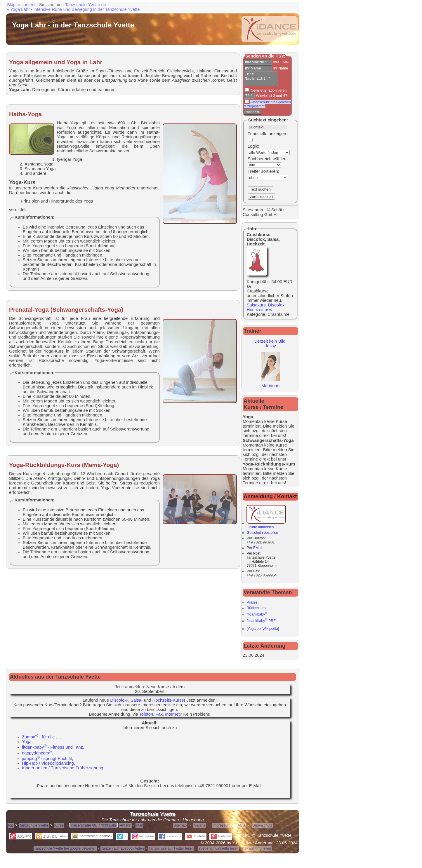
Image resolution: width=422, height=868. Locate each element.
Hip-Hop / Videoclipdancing (48, 766)
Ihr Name (280, 68)
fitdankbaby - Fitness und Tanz (52, 750)
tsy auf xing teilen (257, 851)
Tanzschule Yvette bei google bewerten (65, 851)
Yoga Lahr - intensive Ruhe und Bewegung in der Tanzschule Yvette (75, 9)
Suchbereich (260, 161)
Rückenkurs (256, 611)
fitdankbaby (257, 617)
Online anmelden (266, 528)
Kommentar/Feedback (92, 839)
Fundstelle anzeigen (267, 136)
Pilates (252, 605)
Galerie (200, 828)
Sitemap (180, 828)
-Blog (21, 839)
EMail (258, 550)
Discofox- (119, 703)
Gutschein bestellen (262, 535)
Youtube (196, 839)
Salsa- (137, 703)
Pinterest (221, 839)
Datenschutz (262, 828)
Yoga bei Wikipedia (263, 631)
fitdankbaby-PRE (261, 623)
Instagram (143, 839)
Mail (139, 828)
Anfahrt (126, 828)
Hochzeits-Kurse (168, 703)
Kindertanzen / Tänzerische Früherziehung (63, 771)
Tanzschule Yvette (34, 828)
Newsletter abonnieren (268, 93)
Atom (64, 839)
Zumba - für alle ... (41, 740)
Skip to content (21, 5)
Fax (159, 717)
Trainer (252, 334)
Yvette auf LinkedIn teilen (218, 851)
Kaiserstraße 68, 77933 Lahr (93, 828)
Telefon (146, 717)
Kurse (59, 828)
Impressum (222, 828)
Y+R (237, 846)
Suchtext (257, 123)
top (11, 828)
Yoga (27, 744)
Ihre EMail (281, 62)
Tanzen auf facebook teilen (122, 851)
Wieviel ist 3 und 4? (271, 98)
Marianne (270, 386)
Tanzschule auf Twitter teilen (171, 851)
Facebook (170, 839)
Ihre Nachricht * (263, 80)
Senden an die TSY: (265, 56)
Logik (253, 149)
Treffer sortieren (263, 174)
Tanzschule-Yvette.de (86, 5)
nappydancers (37, 756)
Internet (172, 717)
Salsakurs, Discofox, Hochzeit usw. (266, 310)
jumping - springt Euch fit (47, 761)
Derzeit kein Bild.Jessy (271, 346)
